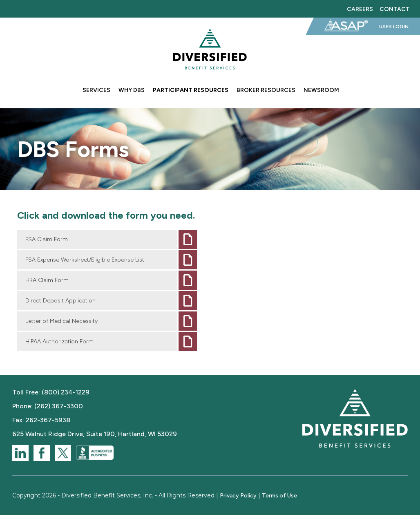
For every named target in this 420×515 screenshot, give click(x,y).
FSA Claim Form (47, 239)
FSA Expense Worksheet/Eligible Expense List (85, 260)
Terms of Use (279, 496)
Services (96, 90)
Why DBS (132, 90)
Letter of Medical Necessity (61, 321)
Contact (395, 9)
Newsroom (321, 90)
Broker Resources (266, 90)
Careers (360, 9)
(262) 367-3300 (59, 406)
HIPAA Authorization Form (59, 341)
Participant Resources (191, 90)
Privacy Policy (238, 496)
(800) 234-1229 (66, 392)
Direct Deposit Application (60, 301)
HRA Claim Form (47, 280)
